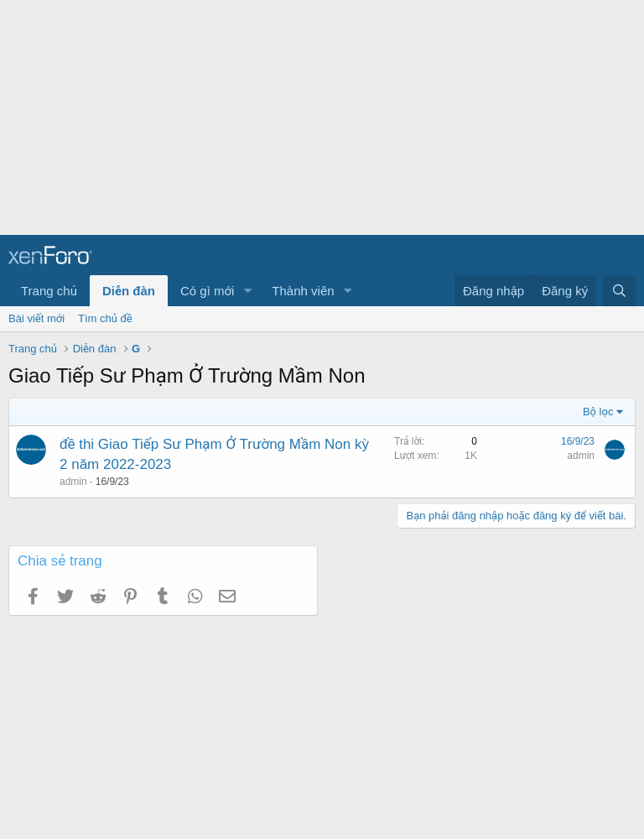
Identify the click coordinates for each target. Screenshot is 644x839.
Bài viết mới (36, 318)
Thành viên (303, 291)
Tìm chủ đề (105, 318)
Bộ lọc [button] (598, 412)
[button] (247, 291)
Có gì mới (207, 291)
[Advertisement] (322, 117)
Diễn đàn (129, 291)
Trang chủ (49, 291)
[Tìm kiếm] (619, 291)
